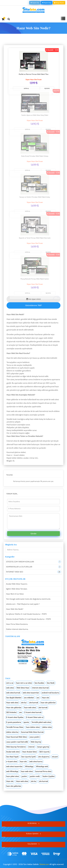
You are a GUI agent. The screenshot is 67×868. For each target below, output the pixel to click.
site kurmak (34, 703)
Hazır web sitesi (12, 703)
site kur (24, 703)
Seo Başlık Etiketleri (14, 698)
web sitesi (10, 688)
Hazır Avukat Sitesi (30, 752)
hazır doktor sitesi (33, 727)
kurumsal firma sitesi (43, 771)
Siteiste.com (44, 864)
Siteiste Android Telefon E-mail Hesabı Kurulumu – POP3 (28, 619)
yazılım (24, 776)
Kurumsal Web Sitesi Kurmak (32, 732)
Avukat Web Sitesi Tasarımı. (17, 584)
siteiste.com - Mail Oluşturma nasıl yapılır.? (23, 604)
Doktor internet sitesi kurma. (17, 629)
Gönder (34, 534)
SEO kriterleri (11, 712)
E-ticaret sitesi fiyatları (15, 717)
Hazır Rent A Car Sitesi (15, 594)
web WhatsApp (12, 771)
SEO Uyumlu (45, 752)
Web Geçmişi (36, 742)
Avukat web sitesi (13, 752)
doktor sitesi (47, 727)
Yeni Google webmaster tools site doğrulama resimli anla (28, 599)
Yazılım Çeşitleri (48, 776)
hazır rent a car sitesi (24, 683)
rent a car (10, 683)
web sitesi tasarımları (31, 693)
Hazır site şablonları (14, 708)
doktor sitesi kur (12, 732)
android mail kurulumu (50, 693)
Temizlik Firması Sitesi (15, 727)
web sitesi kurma (36, 761)
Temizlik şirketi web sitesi (41, 722)
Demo (48, 89)
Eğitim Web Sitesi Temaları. (17, 589)
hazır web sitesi (30, 708)
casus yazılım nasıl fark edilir (17, 742)
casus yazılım (35, 737)
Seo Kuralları (39, 683)
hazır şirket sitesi (13, 776)
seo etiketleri (29, 698)
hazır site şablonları (48, 703)
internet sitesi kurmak (40, 688)
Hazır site (45, 698)
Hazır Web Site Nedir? (15, 609)
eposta (26, 722)
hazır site (23, 761)
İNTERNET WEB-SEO (15, 572)
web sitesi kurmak (13, 693)
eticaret (55, 757)
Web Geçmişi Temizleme (16, 747)
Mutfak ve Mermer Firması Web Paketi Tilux (34, 74)
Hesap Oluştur (59, 3)
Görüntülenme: (33, 305)
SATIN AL (27, 88)
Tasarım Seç (35, 3)
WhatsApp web (42, 766)
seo (38, 698)
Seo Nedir (51, 683)
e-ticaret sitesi (12, 761)
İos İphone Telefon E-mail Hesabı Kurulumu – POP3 (26, 614)
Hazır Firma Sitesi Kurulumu (17, 624)
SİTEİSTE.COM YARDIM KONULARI (20, 562)
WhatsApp (29, 766)
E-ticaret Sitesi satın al (35, 717)
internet (31, 747)
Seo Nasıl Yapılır (12, 757)
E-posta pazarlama (14, 722)
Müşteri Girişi (47, 3)
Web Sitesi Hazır (23, 688)
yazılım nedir (35, 776)
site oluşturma (44, 757)
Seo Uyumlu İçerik (28, 757)
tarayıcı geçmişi (43, 747)
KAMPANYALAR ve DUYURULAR (19, 567)
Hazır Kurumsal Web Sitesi (17, 737)
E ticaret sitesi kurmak (33, 712)
